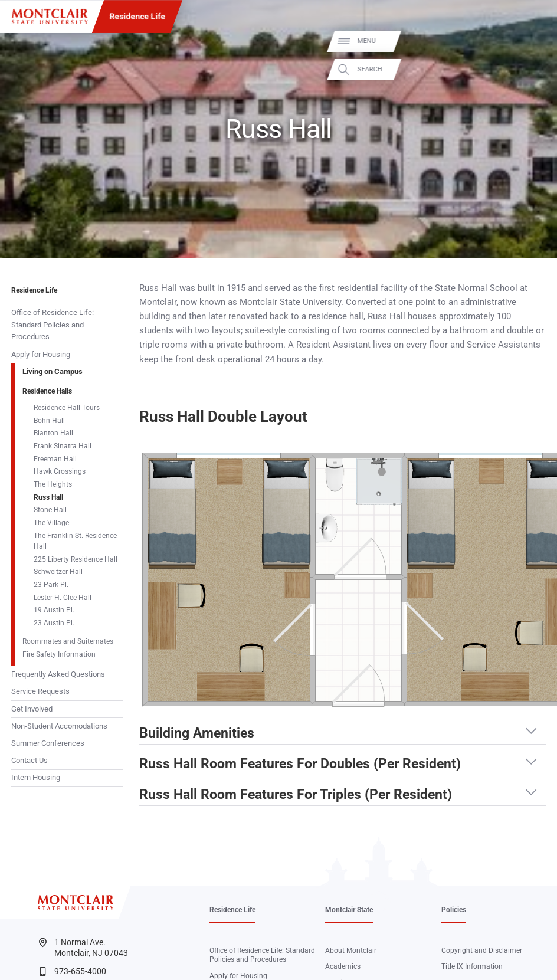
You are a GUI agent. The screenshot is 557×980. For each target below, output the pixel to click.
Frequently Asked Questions (58, 674)
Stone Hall (50, 510)
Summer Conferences (48, 743)
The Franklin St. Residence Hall (75, 541)
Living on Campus (53, 371)
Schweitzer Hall (58, 572)
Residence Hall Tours (67, 408)
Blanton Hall (53, 433)
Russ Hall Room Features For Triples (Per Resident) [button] (296, 795)
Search (538, 68)
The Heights (53, 484)
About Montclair (351, 950)
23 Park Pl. (51, 585)
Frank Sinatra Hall (63, 446)
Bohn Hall (49, 421)
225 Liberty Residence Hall (76, 559)
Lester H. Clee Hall (63, 598)
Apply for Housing (41, 354)
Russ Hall (48, 497)
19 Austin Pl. (54, 610)
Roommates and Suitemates (68, 641)
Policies (454, 910)
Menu (534, 41)
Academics (343, 966)
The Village (51, 523)
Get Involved (32, 709)
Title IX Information (472, 966)
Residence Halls (47, 391)
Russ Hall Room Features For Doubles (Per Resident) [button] (300, 764)
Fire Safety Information (59, 654)
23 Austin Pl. (54, 623)
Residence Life (137, 17)
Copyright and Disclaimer (482, 950)
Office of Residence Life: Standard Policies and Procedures (53, 325)
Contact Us (30, 760)
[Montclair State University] (50, 17)
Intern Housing (36, 777)
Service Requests (40, 691)
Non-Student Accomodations (59, 726)
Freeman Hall (55, 459)
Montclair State (349, 910)
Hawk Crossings (60, 471)
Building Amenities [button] (197, 733)
